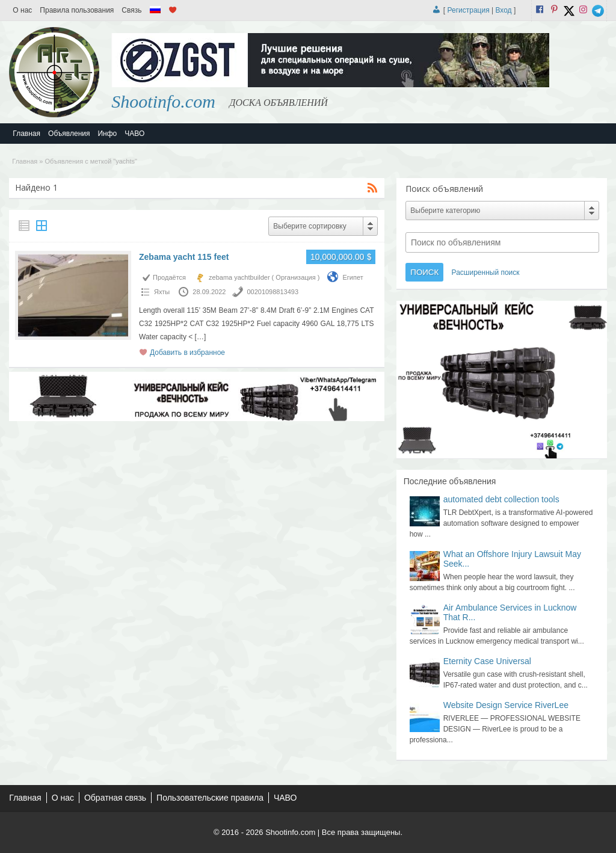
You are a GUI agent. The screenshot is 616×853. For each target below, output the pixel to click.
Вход (503, 10)
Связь (131, 10)
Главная (26, 134)
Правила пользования (77, 10)
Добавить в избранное (187, 353)
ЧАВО (134, 134)
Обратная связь (115, 798)
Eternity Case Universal (487, 661)
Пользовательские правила (210, 798)
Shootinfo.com (163, 101)
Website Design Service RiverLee (506, 705)
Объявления (69, 134)
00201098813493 (273, 292)
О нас (22, 10)
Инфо (107, 134)
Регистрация (469, 10)
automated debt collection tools (501, 499)
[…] (201, 337)
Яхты (162, 292)
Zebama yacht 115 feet (184, 257)
